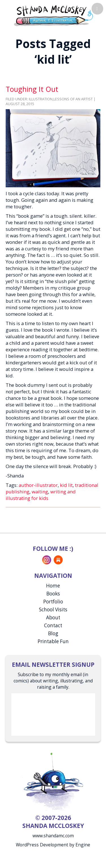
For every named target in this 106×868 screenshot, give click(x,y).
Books (53, 594)
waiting (40, 492)
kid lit (66, 485)
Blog (53, 633)
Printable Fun (53, 641)
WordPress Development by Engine (53, 845)
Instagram (47, 560)
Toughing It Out (32, 89)
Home (53, 586)
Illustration (41, 99)
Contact (53, 625)
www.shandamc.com (53, 836)
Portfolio (53, 602)
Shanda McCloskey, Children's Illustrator (53, 15)
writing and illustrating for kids (41, 495)
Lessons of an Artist (73, 99)
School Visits (53, 610)
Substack (58, 560)
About (53, 617)
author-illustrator (38, 485)
